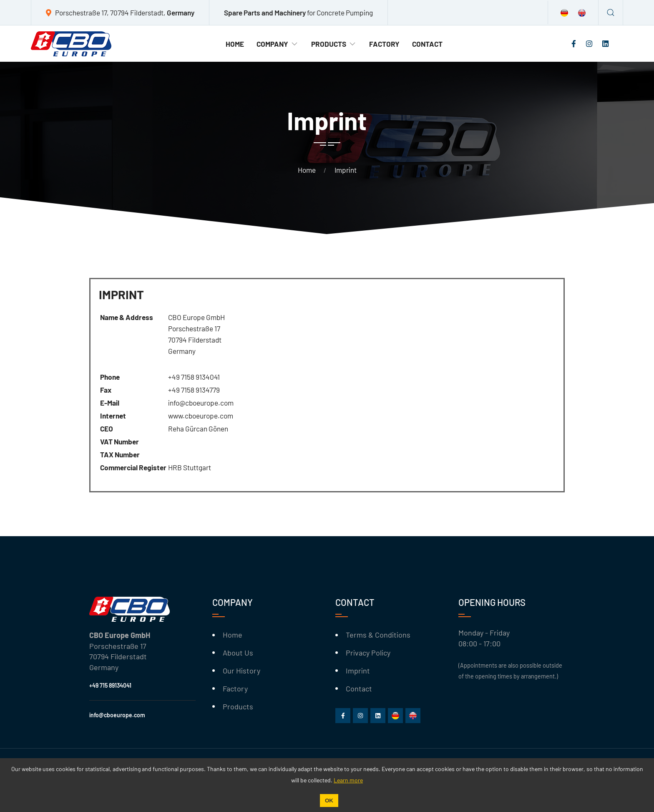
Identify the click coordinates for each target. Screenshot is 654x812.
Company (278, 44)
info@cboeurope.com (117, 715)
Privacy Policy (368, 653)
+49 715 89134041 (110, 685)
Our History (241, 671)
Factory (384, 44)
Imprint (358, 671)
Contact (427, 44)
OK (329, 801)
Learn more (348, 780)
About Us (238, 653)
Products (334, 44)
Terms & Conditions (378, 635)
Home (235, 44)
